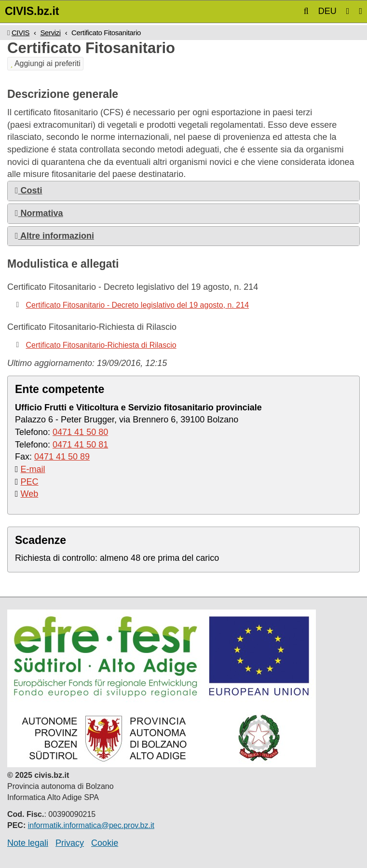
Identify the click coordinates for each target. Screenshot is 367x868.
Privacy (70, 843)
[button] (306, 11)
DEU (327, 11)
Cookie (105, 843)
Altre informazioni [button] (54, 236)
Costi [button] (29, 190)
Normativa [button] (39, 213)
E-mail (33, 469)
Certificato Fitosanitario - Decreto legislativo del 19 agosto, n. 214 (137, 305)
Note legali (28, 843)
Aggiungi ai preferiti (45, 63)
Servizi (50, 33)
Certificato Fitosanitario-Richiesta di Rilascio (101, 345)
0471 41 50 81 (80, 445)
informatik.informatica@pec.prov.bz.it (91, 825)
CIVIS (20, 33)
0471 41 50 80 (80, 432)
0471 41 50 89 (62, 457)
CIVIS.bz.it (32, 11)
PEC (30, 482)
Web (30, 494)
